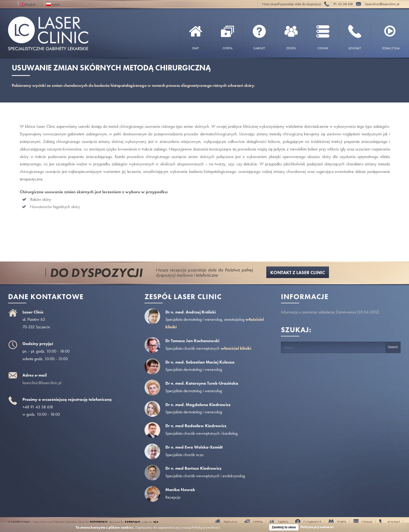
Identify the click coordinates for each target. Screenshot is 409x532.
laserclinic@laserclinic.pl (42, 383)
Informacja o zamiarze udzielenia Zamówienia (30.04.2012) (330, 312)
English (28, 4)
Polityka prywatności (317, 527)
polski (53, 4)
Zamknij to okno (284, 527)
